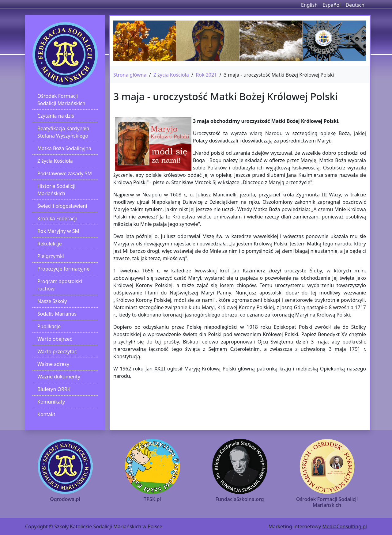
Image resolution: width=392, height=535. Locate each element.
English (309, 5)
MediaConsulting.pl (345, 526)
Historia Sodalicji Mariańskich (56, 190)
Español (332, 5)
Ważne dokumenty (59, 377)
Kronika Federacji (57, 218)
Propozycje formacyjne (63, 269)
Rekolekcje (50, 244)
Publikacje (49, 326)
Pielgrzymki (51, 256)
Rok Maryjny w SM (58, 231)
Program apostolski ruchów (60, 285)
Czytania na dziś (56, 116)
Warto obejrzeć (55, 339)
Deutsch (355, 5)
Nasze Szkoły (52, 301)
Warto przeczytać (57, 351)
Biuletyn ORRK (54, 389)
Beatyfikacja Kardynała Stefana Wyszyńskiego (63, 132)
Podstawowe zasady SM (65, 173)
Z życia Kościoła (55, 161)
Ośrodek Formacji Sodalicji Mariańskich (61, 100)
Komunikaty (51, 402)
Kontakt (46, 414)
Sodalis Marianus (57, 314)
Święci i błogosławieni (62, 206)
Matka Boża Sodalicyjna (64, 148)
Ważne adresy (53, 364)
